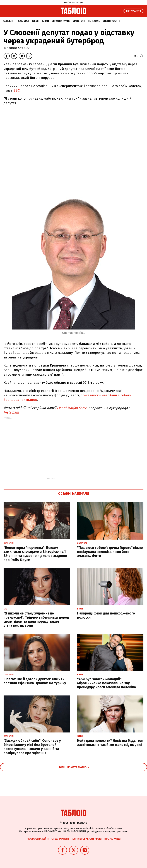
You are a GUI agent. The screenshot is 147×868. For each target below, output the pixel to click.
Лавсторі (79, 21)
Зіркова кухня (61, 21)
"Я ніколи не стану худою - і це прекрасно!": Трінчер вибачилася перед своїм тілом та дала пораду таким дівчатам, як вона (36, 619)
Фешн (36, 21)
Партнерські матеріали (87, 839)
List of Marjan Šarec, (73, 408)
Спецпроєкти (112, 21)
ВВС (17, 90)
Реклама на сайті (38, 839)
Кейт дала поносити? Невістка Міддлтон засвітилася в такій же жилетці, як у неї (110, 743)
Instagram (11, 412)
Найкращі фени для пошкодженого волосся (106, 615)
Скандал (24, 21)
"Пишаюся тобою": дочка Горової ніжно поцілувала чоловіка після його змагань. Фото (110, 552)
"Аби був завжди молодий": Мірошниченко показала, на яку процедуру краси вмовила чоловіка (107, 683)
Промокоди (112, 839)
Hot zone (94, 21)
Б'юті (46, 21)
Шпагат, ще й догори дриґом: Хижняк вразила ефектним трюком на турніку (35, 681)
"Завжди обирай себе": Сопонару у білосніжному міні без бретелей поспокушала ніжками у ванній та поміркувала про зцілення (32, 747)
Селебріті (9, 21)
